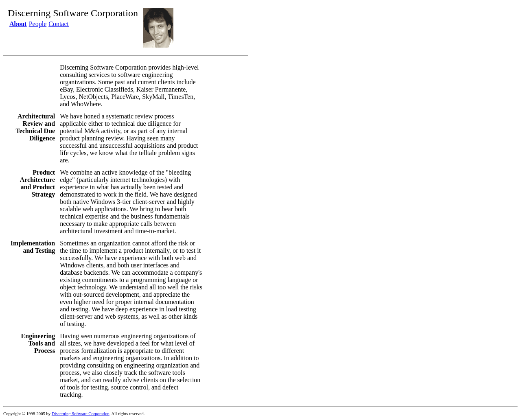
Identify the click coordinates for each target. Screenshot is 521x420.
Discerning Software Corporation (81, 414)
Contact (59, 24)
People (38, 24)
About (18, 24)
